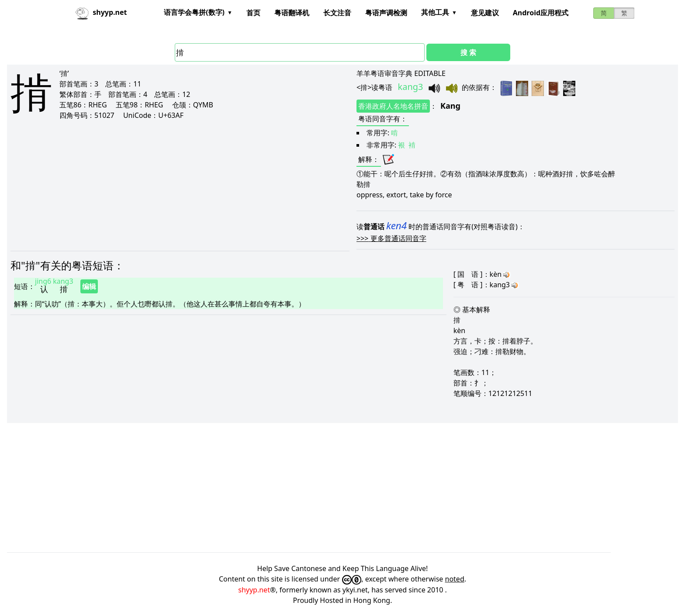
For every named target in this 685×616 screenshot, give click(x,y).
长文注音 (337, 13)
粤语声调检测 (386, 13)
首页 (253, 13)
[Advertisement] (150, 185)
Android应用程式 (541, 13)
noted (455, 579)
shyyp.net (254, 590)
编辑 (89, 286)
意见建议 (485, 13)
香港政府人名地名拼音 (393, 106)
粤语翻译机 (292, 13)
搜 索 (468, 52)
